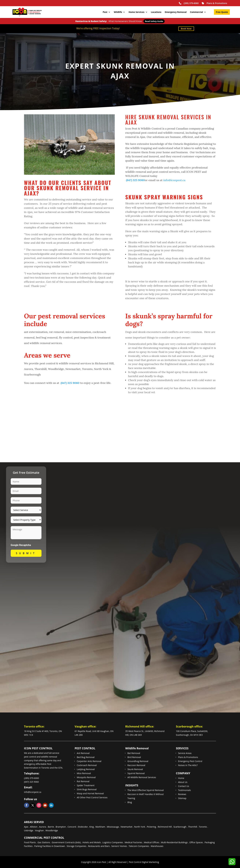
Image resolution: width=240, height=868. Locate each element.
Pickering (151, 827)
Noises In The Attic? (188, 765)
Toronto (203, 827)
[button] (232, 862)
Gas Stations (44, 842)
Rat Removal (83, 781)
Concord (72, 827)
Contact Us (184, 786)
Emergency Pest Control (190, 761)
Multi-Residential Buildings (174, 842)
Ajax (26, 827)
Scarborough (180, 827)
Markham (100, 827)
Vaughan (39, 830)
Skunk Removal (135, 769)
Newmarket (127, 827)
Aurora (43, 827)
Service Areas (185, 753)
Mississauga (113, 827)
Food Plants (30, 842)
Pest (105, 12)
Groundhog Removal (138, 761)
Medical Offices (152, 842)
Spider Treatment (86, 785)
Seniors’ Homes (119, 846)
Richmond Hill (165, 827)
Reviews (182, 794)
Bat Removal (134, 753)
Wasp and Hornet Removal (90, 793)
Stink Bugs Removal (87, 789)
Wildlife (118, 12)
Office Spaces (196, 842)
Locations (156, 12)
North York (140, 827)
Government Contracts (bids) (66, 842)
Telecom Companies (139, 846)
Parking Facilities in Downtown (50, 846)
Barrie (51, 827)
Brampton (61, 827)
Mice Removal (84, 773)
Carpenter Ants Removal (89, 761)
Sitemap (182, 798)
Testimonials (184, 790)
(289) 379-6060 (188, 3)
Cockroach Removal (87, 765)
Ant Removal (83, 753)
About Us (183, 782)
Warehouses (157, 846)
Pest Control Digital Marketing (144, 862)
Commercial (196, 12)
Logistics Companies (113, 842)
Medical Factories (133, 842)
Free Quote (222, 12)
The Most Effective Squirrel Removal (146, 790)
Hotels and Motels (92, 842)
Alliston (34, 827)
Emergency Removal (176, 12)
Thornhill (193, 827)
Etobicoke (83, 827)
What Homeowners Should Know (120, 21)
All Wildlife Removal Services (142, 777)
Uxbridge (29, 830)
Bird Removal (134, 757)
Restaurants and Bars (99, 846)
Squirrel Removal (136, 773)
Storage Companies (77, 846)
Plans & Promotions (214, 3)
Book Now (186, 29)
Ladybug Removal (86, 769)
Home (181, 778)
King (92, 827)
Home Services (136, 12)
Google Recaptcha (21, 545)
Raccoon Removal (136, 765)
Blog (130, 802)
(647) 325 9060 (135, 180)
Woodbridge (52, 830)
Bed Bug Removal (86, 757)
